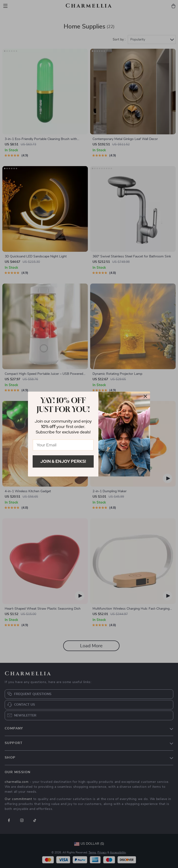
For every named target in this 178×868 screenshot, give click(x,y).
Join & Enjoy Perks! (63, 461)
